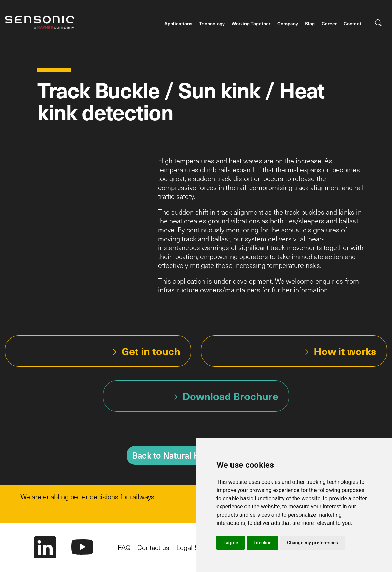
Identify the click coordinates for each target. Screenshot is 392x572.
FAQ (124, 547)
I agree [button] (231, 543)
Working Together (251, 24)
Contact (352, 24)
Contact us (153, 547)
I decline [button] (262, 543)
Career (329, 24)
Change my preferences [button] (312, 543)
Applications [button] (178, 24)
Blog (310, 24)
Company (288, 24)
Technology (212, 24)
